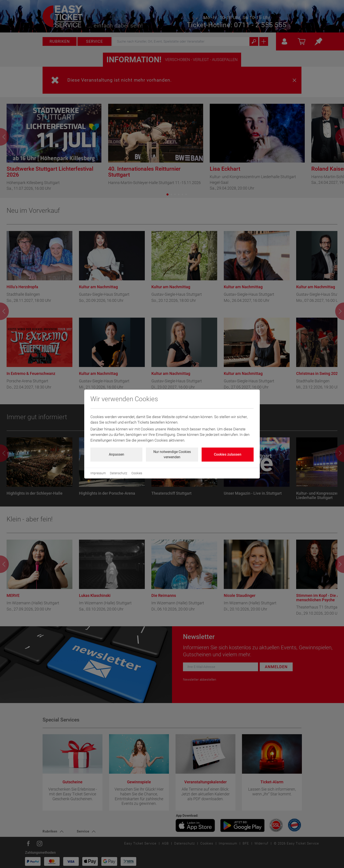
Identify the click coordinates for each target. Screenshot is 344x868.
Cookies (137, 473)
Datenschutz (119, 473)
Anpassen (116, 454)
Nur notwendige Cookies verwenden (172, 454)
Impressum (98, 473)
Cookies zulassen (228, 454)
